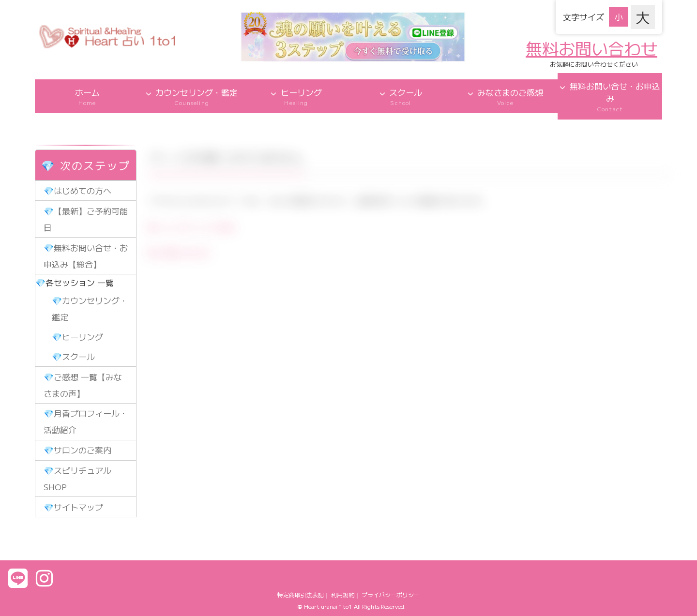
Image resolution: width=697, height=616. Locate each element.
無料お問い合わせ (591, 48)
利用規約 (343, 594)
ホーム (87, 97)
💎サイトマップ (73, 507)
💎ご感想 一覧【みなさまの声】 (83, 385)
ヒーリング (296, 97)
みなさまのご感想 (505, 97)
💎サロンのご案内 (77, 450)
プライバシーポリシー (391, 594)
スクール (401, 97)
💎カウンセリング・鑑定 (90, 308)
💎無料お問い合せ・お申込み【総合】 (86, 256)
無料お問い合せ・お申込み (610, 97)
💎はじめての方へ (77, 190)
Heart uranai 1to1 (328, 606)
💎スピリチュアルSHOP (77, 478)
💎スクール (73, 356)
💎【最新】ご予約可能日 (86, 219)
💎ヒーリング (77, 337)
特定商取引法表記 (301, 594)
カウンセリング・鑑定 (192, 97)
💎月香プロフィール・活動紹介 (86, 421)
